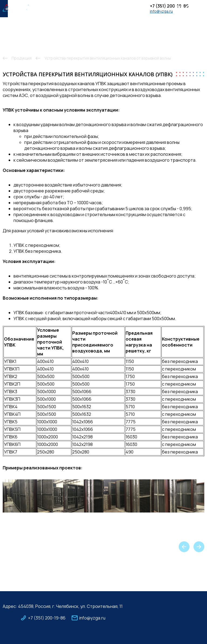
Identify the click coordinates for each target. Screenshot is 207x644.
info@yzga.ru (161, 11)
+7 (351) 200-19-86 (169, 6)
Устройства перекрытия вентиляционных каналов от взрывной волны (108, 58)
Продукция (22, 58)
